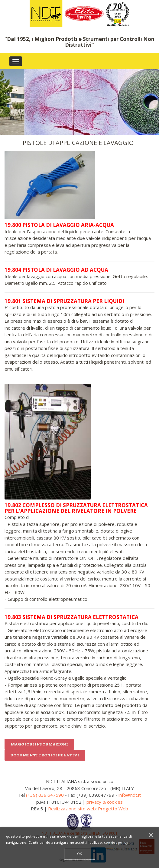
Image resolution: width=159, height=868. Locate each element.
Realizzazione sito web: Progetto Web (88, 809)
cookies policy (116, 842)
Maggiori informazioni (39, 744)
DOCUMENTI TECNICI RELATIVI (45, 755)
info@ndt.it (130, 795)
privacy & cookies (105, 802)
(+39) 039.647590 (45, 795)
